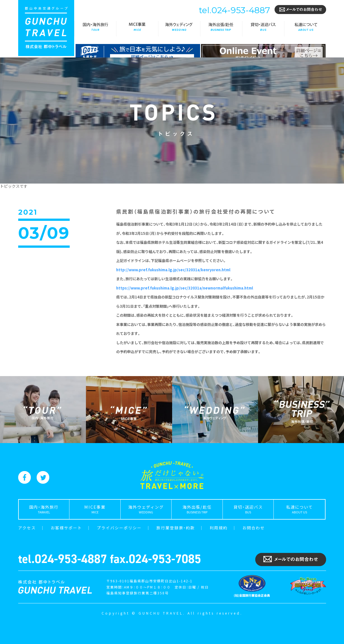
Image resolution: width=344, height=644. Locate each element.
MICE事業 (137, 29)
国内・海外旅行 (95, 29)
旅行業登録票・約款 (176, 528)
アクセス (27, 528)
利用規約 (219, 528)
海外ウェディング (179, 29)
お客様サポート (66, 528)
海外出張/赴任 (221, 29)
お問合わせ (254, 528)
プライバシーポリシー (119, 528)
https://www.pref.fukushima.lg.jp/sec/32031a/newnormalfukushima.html (185, 288)
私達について (305, 29)
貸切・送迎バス (263, 29)
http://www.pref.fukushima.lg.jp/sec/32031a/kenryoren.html (173, 270)
